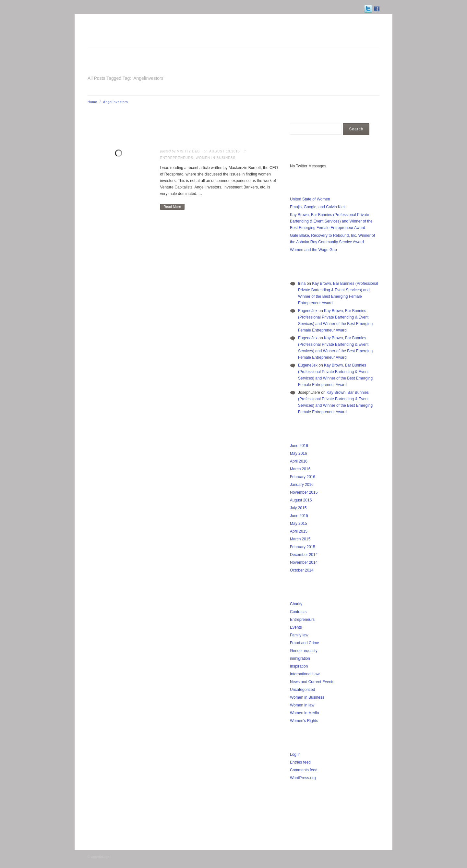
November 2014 (304, 562)
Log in (295, 754)
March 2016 (300, 469)
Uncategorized (302, 690)
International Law (305, 674)
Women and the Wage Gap (313, 250)
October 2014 (302, 570)
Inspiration (299, 666)
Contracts (298, 612)
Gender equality (304, 651)
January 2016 (302, 485)
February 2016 (303, 477)
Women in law (302, 705)
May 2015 (299, 524)
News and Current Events (312, 682)
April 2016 (299, 461)
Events (296, 627)
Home (92, 102)
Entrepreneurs (177, 158)
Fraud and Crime (305, 643)
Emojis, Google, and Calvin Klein (318, 207)
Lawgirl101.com (101, 857)
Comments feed (304, 770)
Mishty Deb (188, 151)
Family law (299, 635)
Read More (173, 207)
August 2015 (301, 500)
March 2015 (300, 539)
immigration (300, 658)
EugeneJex (308, 311)
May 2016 (299, 453)
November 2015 (304, 492)
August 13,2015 (224, 151)
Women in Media (305, 713)
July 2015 (298, 508)
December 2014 (304, 555)
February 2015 (303, 547)
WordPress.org (303, 778)
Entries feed (300, 762)
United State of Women (310, 199)
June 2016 (299, 446)
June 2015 (299, 516)
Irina (302, 283)
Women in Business (216, 158)
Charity (296, 604)
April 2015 (299, 531)
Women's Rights (304, 721)
